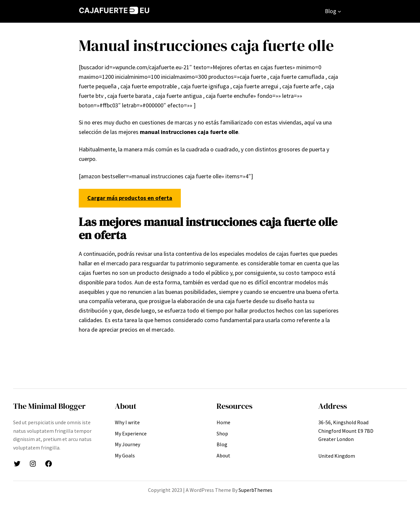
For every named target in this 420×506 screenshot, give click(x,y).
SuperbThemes (255, 490)
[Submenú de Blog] (339, 11)
